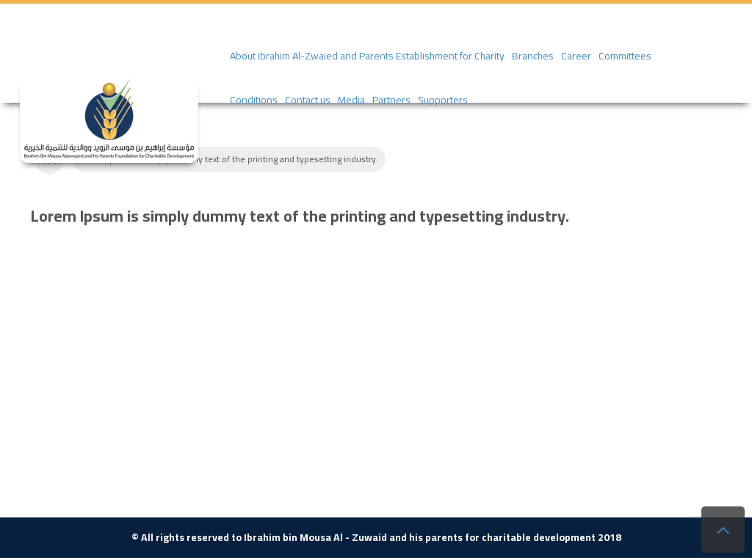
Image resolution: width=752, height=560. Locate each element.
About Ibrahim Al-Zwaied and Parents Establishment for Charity (367, 56)
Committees (625, 56)
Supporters (443, 100)
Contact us (308, 100)
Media (351, 100)
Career (576, 56)
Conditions (254, 100)
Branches (533, 56)
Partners (391, 100)
